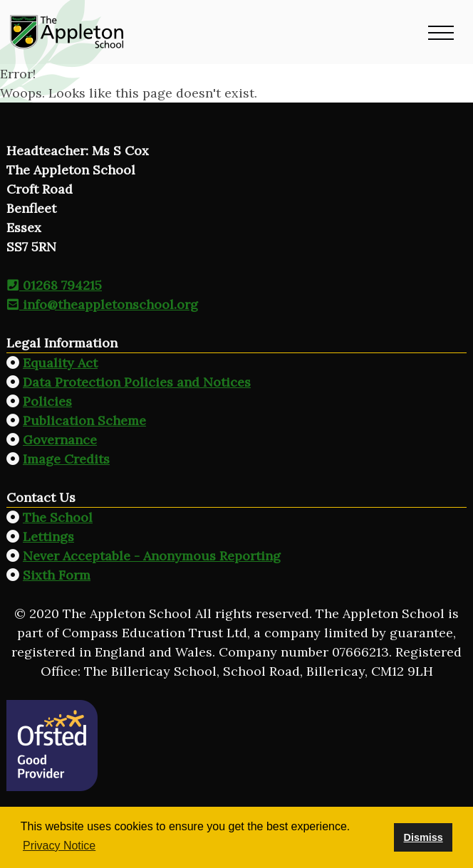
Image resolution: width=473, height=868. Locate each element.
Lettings (48, 537)
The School (58, 517)
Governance (60, 440)
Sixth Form (57, 575)
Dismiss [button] (423, 837)
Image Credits (66, 459)
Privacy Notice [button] (59, 846)
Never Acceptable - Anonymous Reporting (152, 556)
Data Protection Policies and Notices (137, 382)
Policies (47, 401)
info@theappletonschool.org (102, 304)
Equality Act (60, 363)
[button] (441, 32)
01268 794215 (54, 285)
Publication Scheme (84, 420)
